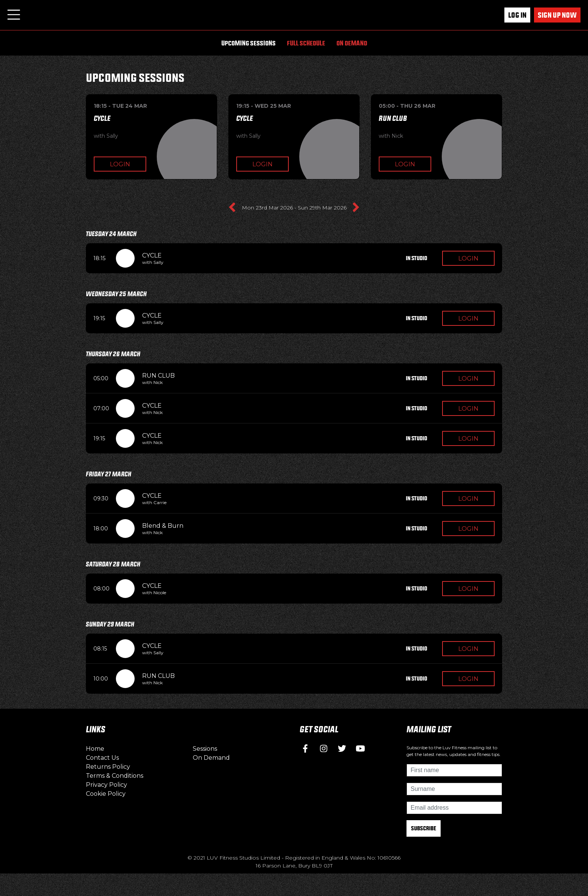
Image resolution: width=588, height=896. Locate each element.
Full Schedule (306, 43)
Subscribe (424, 828)
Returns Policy (108, 767)
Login (120, 164)
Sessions (205, 749)
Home (95, 749)
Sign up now (557, 15)
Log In (517, 15)
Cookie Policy (106, 794)
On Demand (352, 43)
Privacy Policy (106, 785)
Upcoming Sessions (248, 43)
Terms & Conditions (115, 776)
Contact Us (102, 758)
